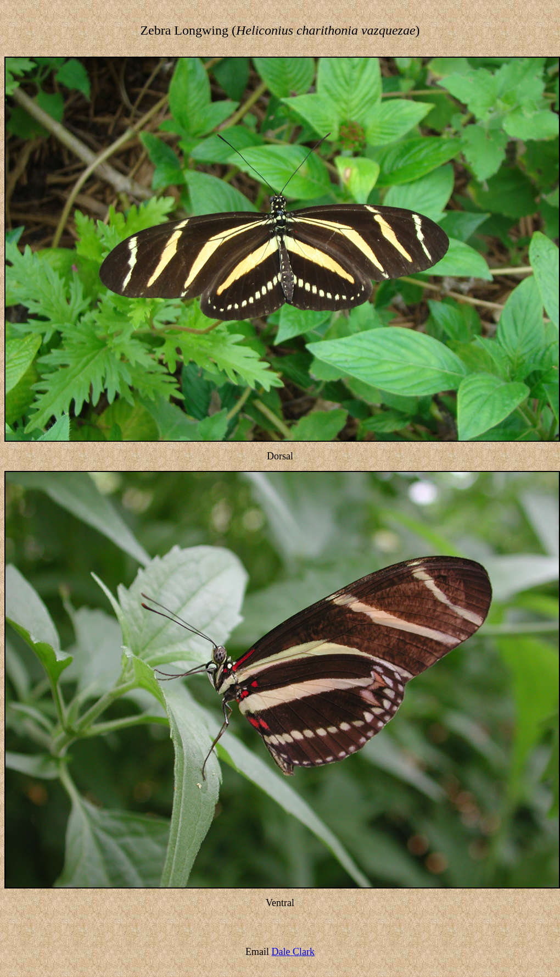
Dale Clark (293, 952)
